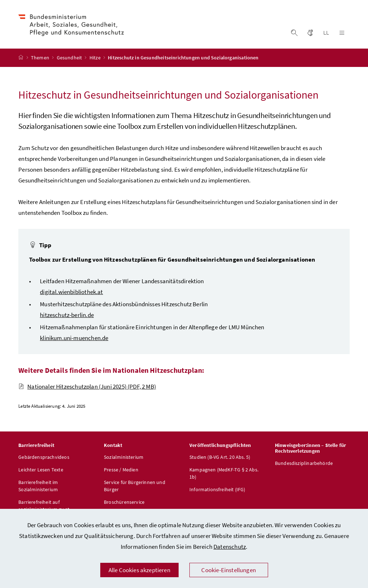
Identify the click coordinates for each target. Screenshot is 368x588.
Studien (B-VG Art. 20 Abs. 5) (220, 458)
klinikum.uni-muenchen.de (74, 339)
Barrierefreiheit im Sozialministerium (38, 487)
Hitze (96, 59)
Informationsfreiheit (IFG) (217, 490)
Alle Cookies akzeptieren (139, 570)
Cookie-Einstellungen (229, 570)
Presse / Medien (121, 471)
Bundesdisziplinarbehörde (304, 464)
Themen (41, 59)
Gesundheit (70, 59)
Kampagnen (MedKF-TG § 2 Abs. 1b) (224, 474)
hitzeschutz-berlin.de (67, 316)
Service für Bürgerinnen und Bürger (135, 487)
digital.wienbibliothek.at (71, 293)
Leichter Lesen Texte (41, 471)
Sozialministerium (124, 458)
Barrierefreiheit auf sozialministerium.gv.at (44, 507)
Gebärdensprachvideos (44, 458)
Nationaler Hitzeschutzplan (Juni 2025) (87, 387)
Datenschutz (230, 547)
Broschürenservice (124, 503)
